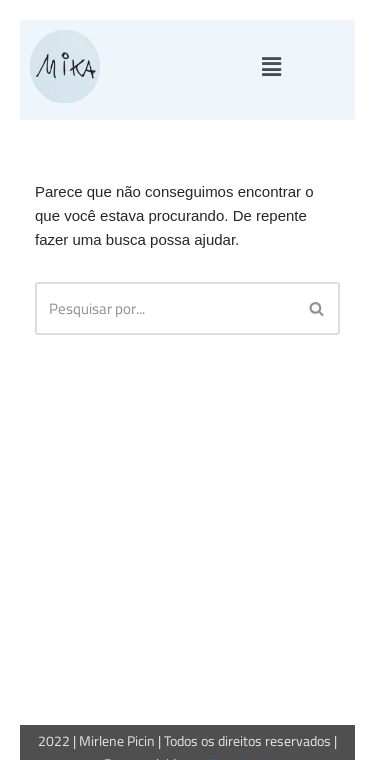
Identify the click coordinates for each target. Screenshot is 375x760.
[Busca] (165, 308)
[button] (271, 67)
